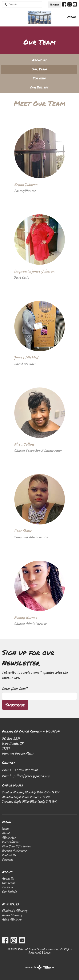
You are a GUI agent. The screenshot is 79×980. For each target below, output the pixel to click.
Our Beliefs (39, 87)
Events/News (11, 842)
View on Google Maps (18, 753)
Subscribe (15, 705)
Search (54, 4)
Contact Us (9, 855)
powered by (39, 967)
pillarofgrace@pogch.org (32, 776)
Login (47, 953)
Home (6, 829)
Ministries (9, 838)
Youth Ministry (12, 915)
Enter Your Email (15, 689)
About (6, 833)
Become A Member (14, 851)
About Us (39, 60)
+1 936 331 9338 (26, 770)
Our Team (39, 69)
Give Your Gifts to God (17, 846)
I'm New (39, 78)
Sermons (8, 860)
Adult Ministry (12, 919)
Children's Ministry (15, 911)
